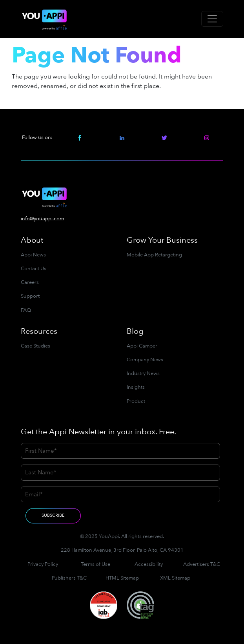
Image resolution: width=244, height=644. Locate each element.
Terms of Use (96, 564)
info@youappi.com (42, 219)
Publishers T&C (69, 578)
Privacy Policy (43, 564)
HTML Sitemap (122, 578)
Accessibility (149, 564)
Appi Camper (142, 346)
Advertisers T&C (202, 564)
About (32, 240)
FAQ (26, 310)
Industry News (143, 373)
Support (30, 296)
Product (136, 401)
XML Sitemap (175, 578)
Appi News (33, 255)
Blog (135, 331)
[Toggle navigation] (212, 19)
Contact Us (34, 269)
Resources (39, 331)
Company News (145, 360)
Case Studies (36, 346)
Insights (136, 387)
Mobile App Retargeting (154, 255)
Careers (30, 282)
